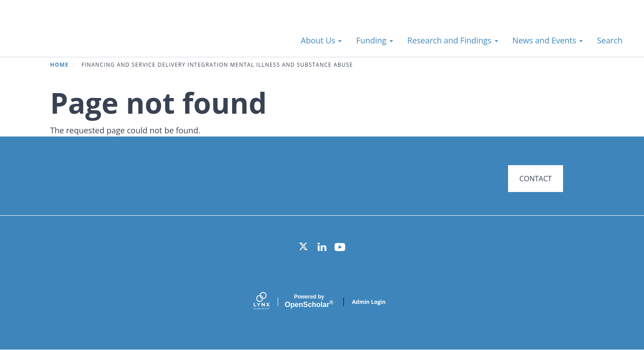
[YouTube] (340, 247)
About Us (322, 40)
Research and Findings (453, 40)
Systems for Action (87, 36)
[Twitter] (304, 247)
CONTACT (535, 179)
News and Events (548, 40)
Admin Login (369, 302)
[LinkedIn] (322, 247)
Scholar (309, 301)
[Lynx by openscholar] (269, 302)
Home (59, 65)
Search (610, 40)
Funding (374, 40)
